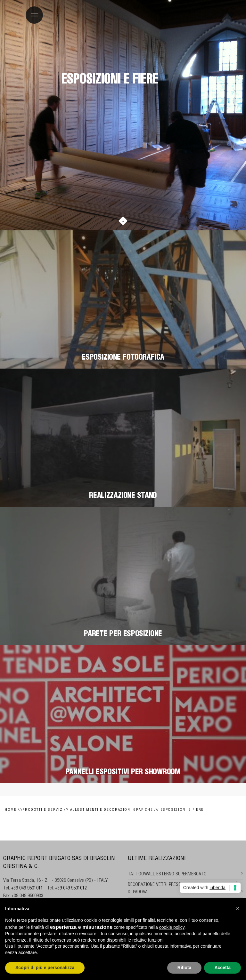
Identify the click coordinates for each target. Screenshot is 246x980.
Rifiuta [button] (184, 968)
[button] (238, 908)
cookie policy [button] (172, 927)
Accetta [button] (222, 968)
